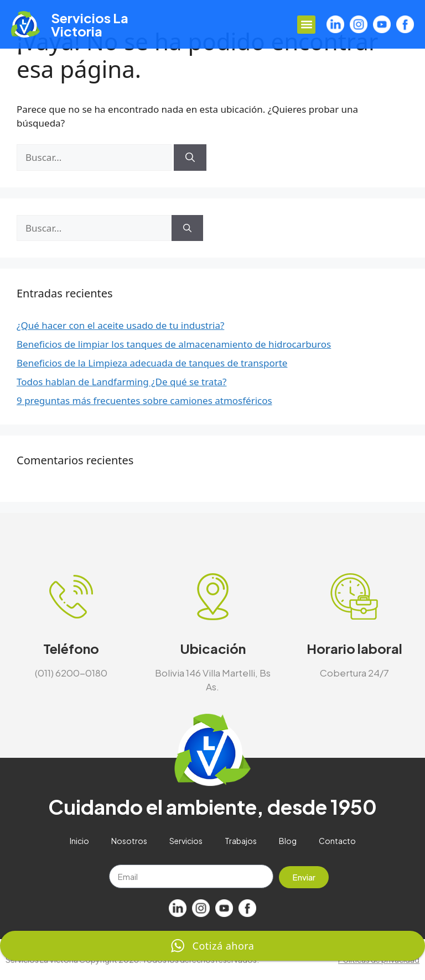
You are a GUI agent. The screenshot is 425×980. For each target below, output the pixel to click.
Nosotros (129, 841)
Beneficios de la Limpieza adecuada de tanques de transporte (152, 363)
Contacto (337, 841)
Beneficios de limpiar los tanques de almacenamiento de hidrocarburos (174, 344)
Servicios (186, 841)
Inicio (79, 841)
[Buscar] (190, 158)
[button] (306, 25)
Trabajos (241, 841)
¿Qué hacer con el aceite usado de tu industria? (120, 325)
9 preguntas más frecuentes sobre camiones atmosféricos (144, 400)
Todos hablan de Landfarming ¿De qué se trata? (121, 382)
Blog (288, 841)
